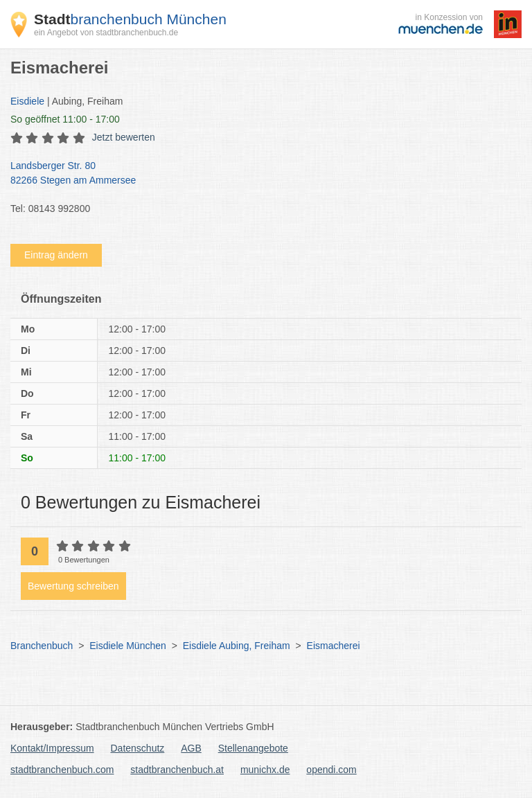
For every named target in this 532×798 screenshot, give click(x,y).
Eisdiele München (128, 646)
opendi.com (331, 770)
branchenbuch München (130, 19)
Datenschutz (138, 748)
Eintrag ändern (56, 255)
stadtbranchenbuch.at (177, 770)
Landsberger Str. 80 (259, 174)
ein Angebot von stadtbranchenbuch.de (106, 33)
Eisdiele (27, 101)
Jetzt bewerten (124, 137)
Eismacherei (334, 646)
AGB (191, 748)
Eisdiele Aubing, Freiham (237, 646)
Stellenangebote (253, 748)
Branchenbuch (42, 646)
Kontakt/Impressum (52, 748)
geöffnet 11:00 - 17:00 (65, 119)
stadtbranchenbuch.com (62, 770)
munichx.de (265, 770)
